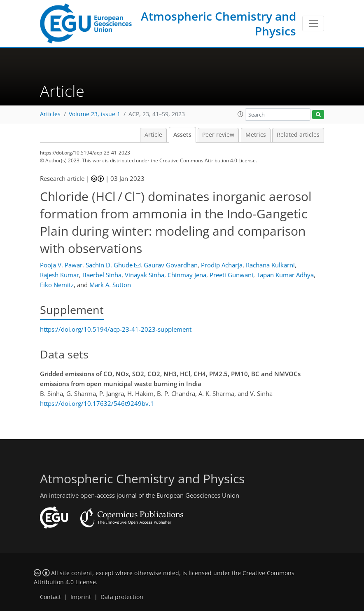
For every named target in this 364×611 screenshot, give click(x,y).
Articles (50, 114)
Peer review (218, 135)
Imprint (81, 597)
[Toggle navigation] (313, 23)
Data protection (122, 597)
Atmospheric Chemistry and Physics (218, 23)
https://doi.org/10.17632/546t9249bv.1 (97, 403)
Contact (50, 597)
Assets (182, 135)
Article (153, 135)
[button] (240, 114)
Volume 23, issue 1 (94, 114)
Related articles (298, 135)
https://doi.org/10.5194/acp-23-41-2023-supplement (116, 329)
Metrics (256, 135)
